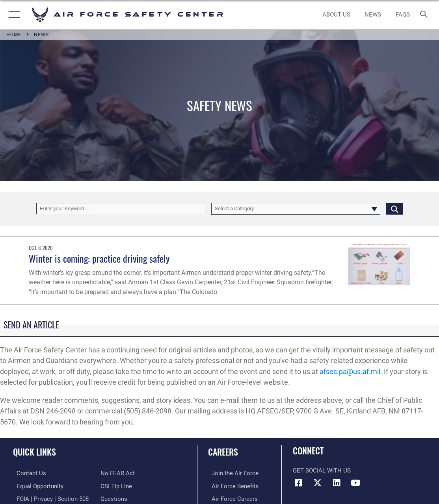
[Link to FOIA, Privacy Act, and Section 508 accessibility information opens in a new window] (49, 498)
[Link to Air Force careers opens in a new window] (231, 498)
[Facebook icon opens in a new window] (299, 483)
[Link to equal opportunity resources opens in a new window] (36, 485)
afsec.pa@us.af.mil (350, 372)
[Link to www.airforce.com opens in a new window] (232, 473)
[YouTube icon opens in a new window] (355, 483)
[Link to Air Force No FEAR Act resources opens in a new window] (118, 473)
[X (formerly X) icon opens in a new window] (318, 483)
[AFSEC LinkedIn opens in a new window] (337, 483)
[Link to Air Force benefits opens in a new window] (232, 485)
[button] (13, 15)
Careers (223, 452)
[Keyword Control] (121, 208)
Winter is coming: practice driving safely (99, 258)
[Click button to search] (394, 208)
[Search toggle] (425, 15)
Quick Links (34, 452)
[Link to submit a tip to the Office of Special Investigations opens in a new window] (116, 485)
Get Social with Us (322, 471)
